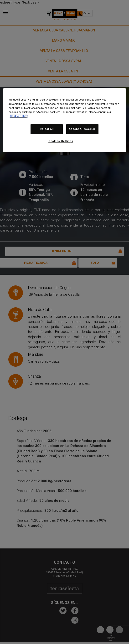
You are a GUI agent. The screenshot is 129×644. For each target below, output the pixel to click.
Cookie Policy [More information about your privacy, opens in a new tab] (19, 116)
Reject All (47, 129)
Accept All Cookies (82, 129)
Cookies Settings (61, 141)
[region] (65, 120)
